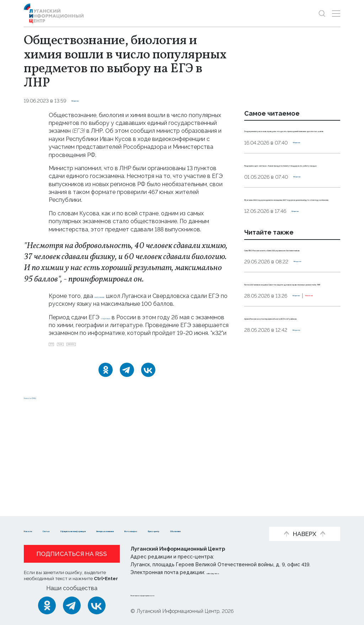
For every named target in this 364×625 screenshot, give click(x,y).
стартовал (116, 317)
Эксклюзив (291, 399)
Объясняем (143, 531)
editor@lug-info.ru (231, 573)
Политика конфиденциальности (173, 594)
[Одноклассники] (106, 383)
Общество (85, 101)
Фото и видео (44, 531)
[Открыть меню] (336, 13)
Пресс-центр (95, 531)
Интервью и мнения (211, 519)
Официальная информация (131, 519)
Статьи (70, 519)
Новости (36, 519)
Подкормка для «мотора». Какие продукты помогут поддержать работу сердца (287, 196)
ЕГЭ (57, 355)
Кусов (79, 355)
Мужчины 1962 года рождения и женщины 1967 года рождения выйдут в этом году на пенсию (292, 246)
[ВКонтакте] (148, 383)
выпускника (110, 296)
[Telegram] (127, 383)
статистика (109, 355)
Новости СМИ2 (45, 484)
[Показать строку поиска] (322, 13)
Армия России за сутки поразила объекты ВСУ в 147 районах (288, 428)
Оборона (305, 332)
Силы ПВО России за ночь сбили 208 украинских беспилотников (283, 312)
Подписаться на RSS (72, 554)
